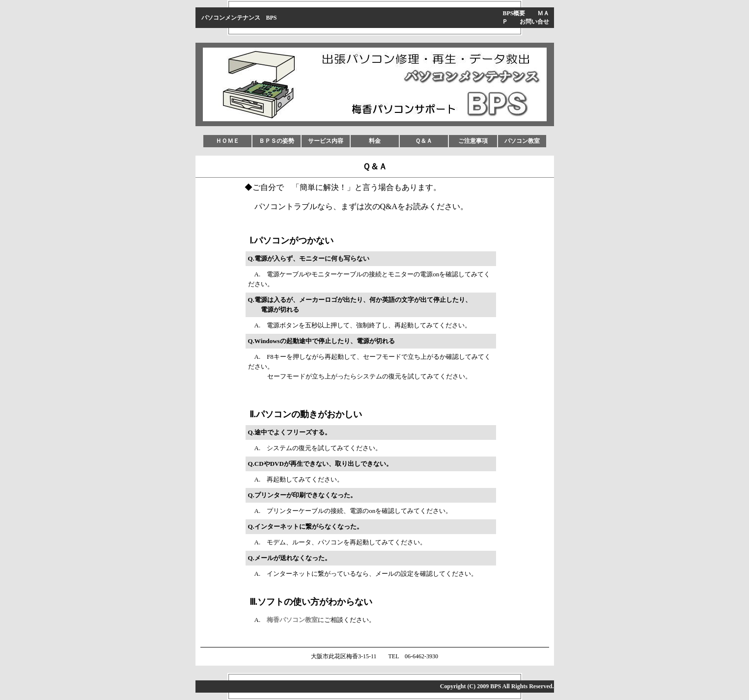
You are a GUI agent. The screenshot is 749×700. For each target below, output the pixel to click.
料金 (375, 141)
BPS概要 (514, 13)
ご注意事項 (473, 141)
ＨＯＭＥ (227, 141)
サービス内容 (326, 141)
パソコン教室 (522, 141)
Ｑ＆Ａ (424, 141)
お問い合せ (534, 22)
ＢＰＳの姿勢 (277, 141)
